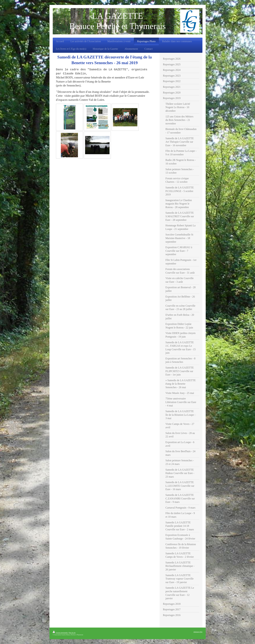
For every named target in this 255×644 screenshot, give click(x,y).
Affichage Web (198, 632)
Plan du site (72, 633)
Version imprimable (60, 633)
